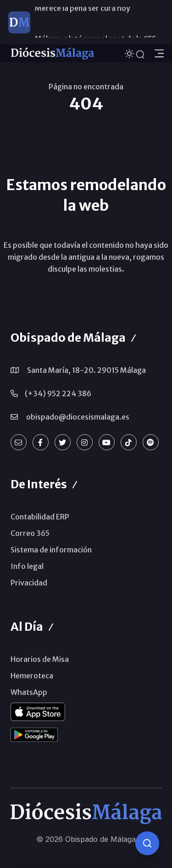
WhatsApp (29, 692)
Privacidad (29, 583)
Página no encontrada (86, 87)
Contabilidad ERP (40, 517)
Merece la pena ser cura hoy (83, 22)
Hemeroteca (32, 676)
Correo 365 (30, 533)
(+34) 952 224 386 (58, 393)
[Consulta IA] (147, 843)
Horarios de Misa (40, 659)
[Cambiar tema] (130, 53)
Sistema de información (51, 550)
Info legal (27, 566)
